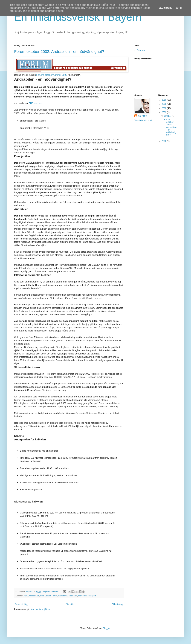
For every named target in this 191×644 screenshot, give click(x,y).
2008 (164, 108)
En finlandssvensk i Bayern (78, 17)
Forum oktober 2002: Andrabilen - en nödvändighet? (59, 52)
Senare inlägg (22, 604)
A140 (26, 596)
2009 (164, 104)
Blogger (106, 628)
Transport (92, 596)
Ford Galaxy (45, 596)
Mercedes (83, 596)
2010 (164, 100)
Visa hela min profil (143, 120)
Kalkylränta (63, 596)
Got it (179, 8)
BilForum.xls (35, 103)
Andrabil (33, 596)
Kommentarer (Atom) (40, 609)
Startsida (70, 604)
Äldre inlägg (117, 604)
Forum (54, 596)
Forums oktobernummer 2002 (52, 75)
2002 (164, 112)
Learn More (166, 8)
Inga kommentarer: (51, 591)
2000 (164, 141)
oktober (168, 116)
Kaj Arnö (142, 116)
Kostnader (73, 596)
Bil (38, 596)
